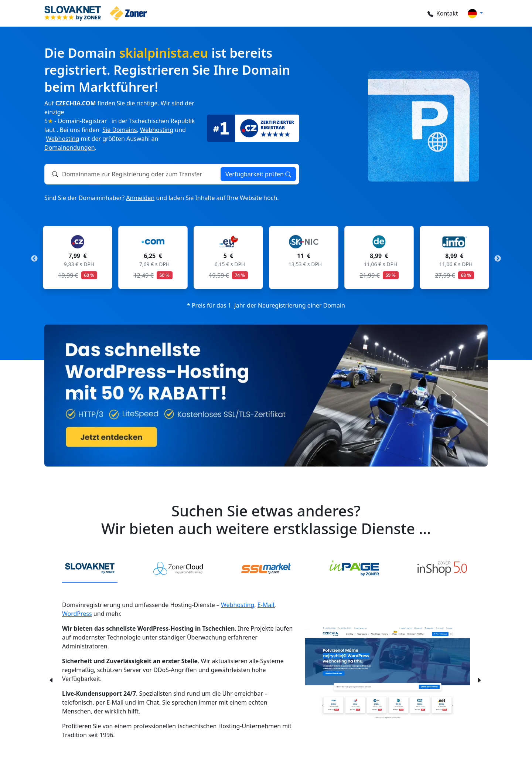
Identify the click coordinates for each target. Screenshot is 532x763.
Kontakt (440, 13)
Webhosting (157, 130)
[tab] (90, 569)
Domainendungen (70, 147)
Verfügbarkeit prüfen (258, 174)
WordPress (77, 614)
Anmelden (140, 198)
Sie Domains (120, 130)
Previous (34, 259)
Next (498, 259)
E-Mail (266, 605)
